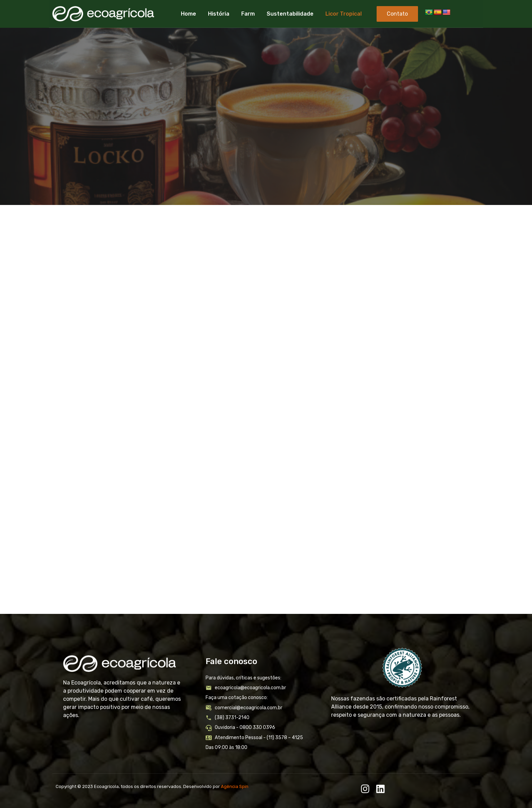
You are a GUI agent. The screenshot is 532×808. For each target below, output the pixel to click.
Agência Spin (235, 786)
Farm (248, 14)
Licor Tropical (344, 14)
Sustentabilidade (290, 14)
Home (188, 14)
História (219, 14)
